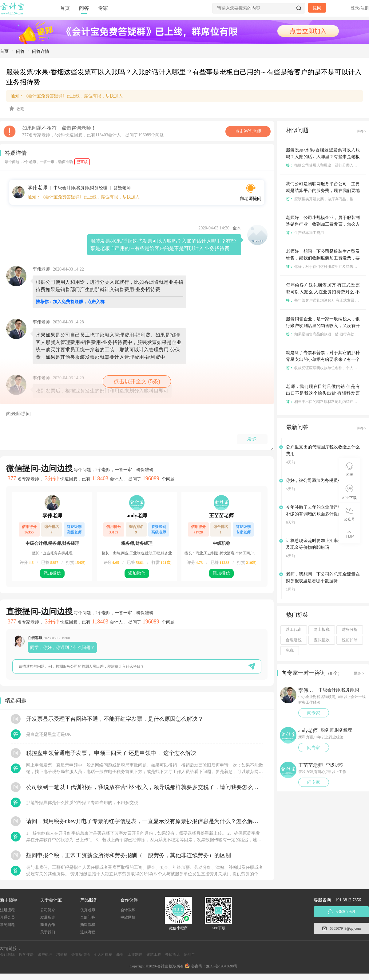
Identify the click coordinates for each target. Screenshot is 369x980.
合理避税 (294, 640)
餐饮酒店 (173, 955)
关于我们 (48, 932)
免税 (290, 650)
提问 (317, 8)
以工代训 (294, 630)
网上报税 (322, 630)
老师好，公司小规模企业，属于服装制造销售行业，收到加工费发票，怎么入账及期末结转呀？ (323, 224)
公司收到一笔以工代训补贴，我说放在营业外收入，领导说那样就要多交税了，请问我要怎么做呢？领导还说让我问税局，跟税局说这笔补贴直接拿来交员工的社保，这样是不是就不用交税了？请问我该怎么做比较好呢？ (145, 787)
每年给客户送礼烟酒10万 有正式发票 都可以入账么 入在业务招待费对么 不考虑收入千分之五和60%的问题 (323, 292)
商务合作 (48, 925)
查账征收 (322, 640)
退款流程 (88, 932)
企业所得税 (81, 955)
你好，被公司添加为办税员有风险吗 (320, 480)
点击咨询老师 (248, 131)
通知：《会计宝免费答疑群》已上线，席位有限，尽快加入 (67, 96)
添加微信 (52, 573)
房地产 (189, 955)
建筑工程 (154, 955)
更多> (361, 131)
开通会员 (7, 917)
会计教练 (128, 910)
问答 (84, 8)
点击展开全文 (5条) (137, 381)
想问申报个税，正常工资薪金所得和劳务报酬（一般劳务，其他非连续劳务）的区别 (129, 855)
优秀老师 (88, 910)
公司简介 (48, 910)
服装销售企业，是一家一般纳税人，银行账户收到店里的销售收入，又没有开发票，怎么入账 (323, 326)
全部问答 (88, 917)
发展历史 (48, 917)
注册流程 (7, 910)
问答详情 (41, 51)
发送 (252, 439)
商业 (120, 955)
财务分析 (350, 630)
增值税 (62, 955)
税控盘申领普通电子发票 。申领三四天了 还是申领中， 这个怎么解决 (111, 753)
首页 (65, 8)
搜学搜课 (26, 955)
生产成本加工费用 (305, 233)
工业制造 (135, 955)
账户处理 (45, 955)
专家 (103, 8)
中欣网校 (128, 917)
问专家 (314, 713)
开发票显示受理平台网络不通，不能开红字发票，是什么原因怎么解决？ (115, 719)
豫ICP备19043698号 (222, 966)
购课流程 (88, 925)
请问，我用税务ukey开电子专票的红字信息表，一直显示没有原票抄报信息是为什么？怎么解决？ (145, 821)
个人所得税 (103, 955)
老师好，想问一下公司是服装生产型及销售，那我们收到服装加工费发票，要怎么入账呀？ (323, 258)
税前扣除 (350, 640)
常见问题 (7, 925)
